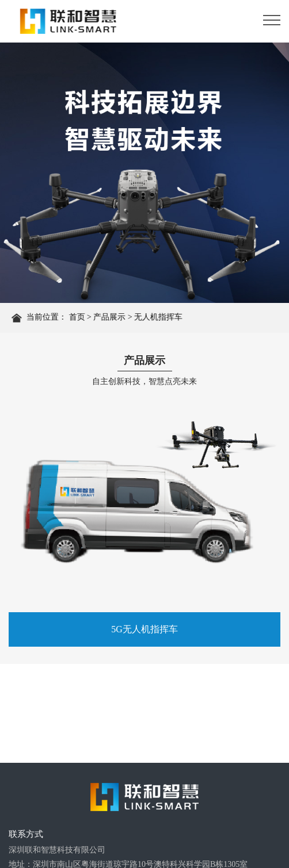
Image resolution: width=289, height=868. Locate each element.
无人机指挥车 (160, 318)
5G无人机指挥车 (144, 629)
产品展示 (111, 318)
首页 (78, 318)
